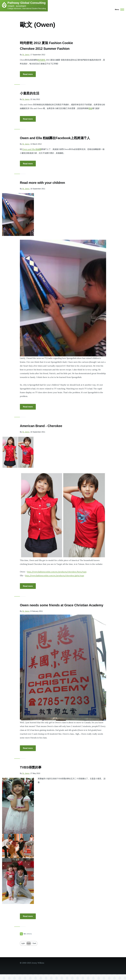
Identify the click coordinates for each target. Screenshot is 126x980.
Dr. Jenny (26, 55)
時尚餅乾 (42, 60)
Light (23, 949)
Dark (34, 949)
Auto (29, 949)
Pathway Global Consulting (27, 3)
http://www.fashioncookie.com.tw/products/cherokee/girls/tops (55, 576)
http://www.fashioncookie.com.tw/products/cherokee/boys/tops (57, 572)
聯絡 (90, 108)
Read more (28, 74)
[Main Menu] (119, 10)
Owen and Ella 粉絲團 (32, 149)
